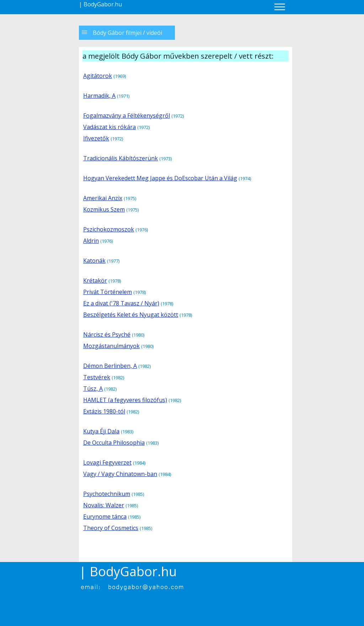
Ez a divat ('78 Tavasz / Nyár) (121, 303)
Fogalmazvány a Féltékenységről (127, 116)
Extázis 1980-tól (104, 411)
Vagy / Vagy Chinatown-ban (120, 474)
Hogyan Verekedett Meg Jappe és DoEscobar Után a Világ (160, 178)
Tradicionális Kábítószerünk (121, 158)
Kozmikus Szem (104, 209)
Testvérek (97, 377)
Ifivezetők (96, 138)
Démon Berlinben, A (110, 366)
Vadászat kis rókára (109, 127)
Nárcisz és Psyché (107, 335)
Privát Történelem (108, 292)
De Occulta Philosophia (114, 443)
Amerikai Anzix (103, 198)
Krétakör (95, 280)
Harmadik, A (99, 96)
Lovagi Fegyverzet (107, 462)
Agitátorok (98, 76)
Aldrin (91, 241)
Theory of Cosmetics (111, 528)
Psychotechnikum (107, 494)
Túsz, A (93, 389)
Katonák (94, 261)
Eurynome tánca (105, 517)
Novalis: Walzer (104, 505)
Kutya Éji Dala (101, 431)
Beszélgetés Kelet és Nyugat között (131, 315)
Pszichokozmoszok (109, 229)
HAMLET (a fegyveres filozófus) (125, 400)
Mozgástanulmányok (111, 346)
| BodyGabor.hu (100, 4)
